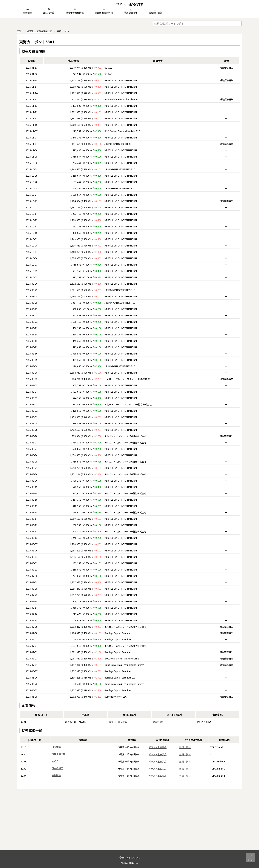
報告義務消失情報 (104, 11)
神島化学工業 (58, 754)
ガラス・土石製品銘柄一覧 (39, 31)
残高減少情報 (155, 11)
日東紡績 (56, 747)
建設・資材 (159, 722)
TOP (19, 31)
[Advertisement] (129, 824)
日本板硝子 (57, 768)
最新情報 (27, 11)
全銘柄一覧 (49, 11)
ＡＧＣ (55, 761)
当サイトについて (130, 857)
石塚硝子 (56, 775)
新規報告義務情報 (75, 11)
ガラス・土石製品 (118, 722)
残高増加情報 (131, 11)
